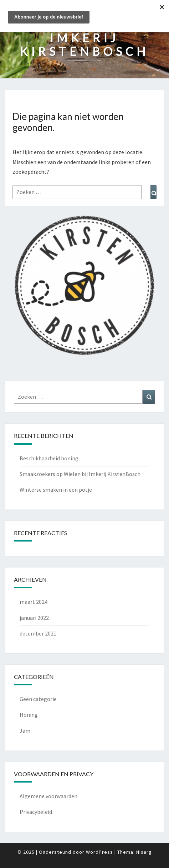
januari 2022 (34, 618)
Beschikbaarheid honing (49, 458)
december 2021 (38, 633)
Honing (29, 715)
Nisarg (144, 852)
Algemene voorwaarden (48, 796)
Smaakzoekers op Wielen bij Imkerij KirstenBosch (80, 474)
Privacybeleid (36, 812)
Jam (25, 731)
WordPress (99, 852)
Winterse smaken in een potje (56, 490)
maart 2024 (34, 602)
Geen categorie (38, 699)
